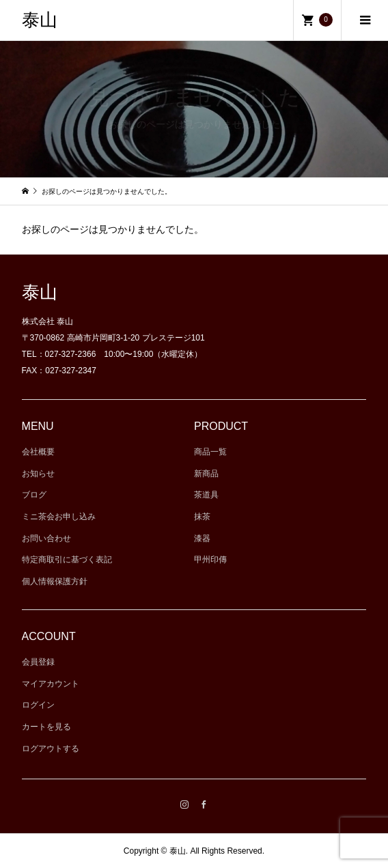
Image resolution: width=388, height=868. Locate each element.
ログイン (38, 705)
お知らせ (38, 474)
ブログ (34, 495)
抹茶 (202, 517)
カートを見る (46, 727)
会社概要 (38, 452)
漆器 (202, 538)
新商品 (206, 474)
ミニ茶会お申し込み (59, 517)
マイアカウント (51, 684)
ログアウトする (51, 749)
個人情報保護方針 (55, 581)
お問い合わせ (46, 538)
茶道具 (206, 495)
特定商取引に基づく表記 (67, 560)
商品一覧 (210, 452)
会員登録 (38, 662)
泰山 (40, 20)
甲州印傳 (210, 560)
